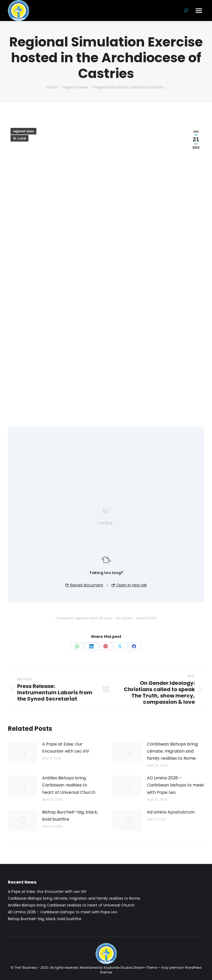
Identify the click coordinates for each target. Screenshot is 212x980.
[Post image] (22, 752)
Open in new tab (129, 585)
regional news (23, 131)
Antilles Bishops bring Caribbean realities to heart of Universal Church (69, 785)
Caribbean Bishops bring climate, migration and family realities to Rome (172, 751)
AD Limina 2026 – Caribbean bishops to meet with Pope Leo (176, 785)
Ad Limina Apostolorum (171, 812)
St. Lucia (19, 138)
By (124, 618)
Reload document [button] (84, 585)
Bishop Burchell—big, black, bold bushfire (70, 816)
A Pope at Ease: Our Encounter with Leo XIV (66, 748)
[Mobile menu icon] (199, 11)
